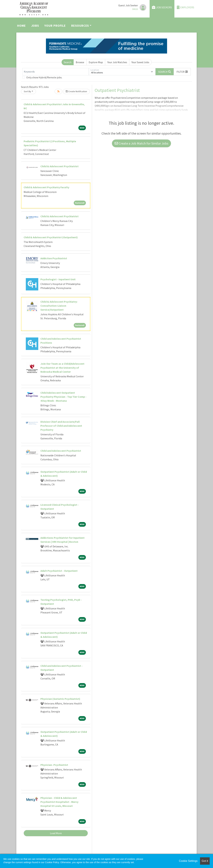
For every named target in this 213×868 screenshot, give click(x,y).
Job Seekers (162, 7)
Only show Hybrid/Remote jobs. (44, 77)
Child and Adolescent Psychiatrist (61, 451)
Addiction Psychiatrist (54, 258)
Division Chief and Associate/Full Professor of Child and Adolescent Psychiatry (61, 426)
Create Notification (76, 91)
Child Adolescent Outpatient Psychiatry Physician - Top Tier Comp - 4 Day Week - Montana (63, 397)
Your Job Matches (117, 62)
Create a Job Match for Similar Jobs (141, 143)
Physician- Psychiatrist (54, 765)
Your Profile (55, 26)
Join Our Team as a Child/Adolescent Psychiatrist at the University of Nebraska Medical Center (62, 368)
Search (68, 62)
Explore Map (96, 62)
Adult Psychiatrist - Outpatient (59, 571)
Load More (56, 833)
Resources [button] (80, 26)
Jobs (35, 26)
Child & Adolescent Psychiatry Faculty (46, 187)
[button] (182, 72)
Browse (80, 62)
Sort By (27, 91)
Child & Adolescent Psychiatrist (59, 166)
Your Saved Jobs (140, 62)
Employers (186, 7)
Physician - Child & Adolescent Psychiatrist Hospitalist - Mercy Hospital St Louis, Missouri (59, 802)
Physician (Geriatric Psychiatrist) (60, 699)
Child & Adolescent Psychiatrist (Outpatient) (51, 237)
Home (21, 26)
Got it (205, 861)
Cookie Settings (188, 861)
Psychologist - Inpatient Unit (58, 279)
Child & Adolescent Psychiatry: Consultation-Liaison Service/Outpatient (59, 306)
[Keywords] (56, 72)
